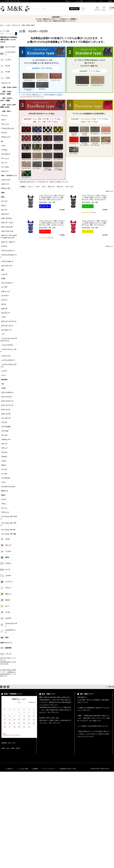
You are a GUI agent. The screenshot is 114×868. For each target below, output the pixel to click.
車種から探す (74, 9)
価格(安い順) (51, 187)
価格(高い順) (60, 187)
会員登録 (110, 1)
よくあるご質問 (79, 1)
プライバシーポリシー (49, 769)
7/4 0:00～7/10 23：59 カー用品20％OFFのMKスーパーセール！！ (57, 21)
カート (112, 9)
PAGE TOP (111, 687)
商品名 (38, 187)
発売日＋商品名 (70, 187)
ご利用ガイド (68, 1)
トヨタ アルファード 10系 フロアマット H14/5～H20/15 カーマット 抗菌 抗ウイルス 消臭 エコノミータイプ (52, 197)
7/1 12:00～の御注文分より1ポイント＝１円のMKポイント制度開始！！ (57, 19)
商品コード (31, 187)
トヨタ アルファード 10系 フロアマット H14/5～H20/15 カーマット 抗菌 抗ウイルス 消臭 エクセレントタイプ (52, 223)
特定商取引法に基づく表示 (68, 769)
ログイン (101, 1)
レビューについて (91, 1)
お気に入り (104, 10)
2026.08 (31, 702)
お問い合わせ (97, 10)
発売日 (44, 187)
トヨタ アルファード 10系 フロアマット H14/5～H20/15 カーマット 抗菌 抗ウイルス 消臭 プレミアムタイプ (95, 223)
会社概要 (35, 769)
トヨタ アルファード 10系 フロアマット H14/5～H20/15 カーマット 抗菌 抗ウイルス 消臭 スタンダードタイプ (95, 197)
